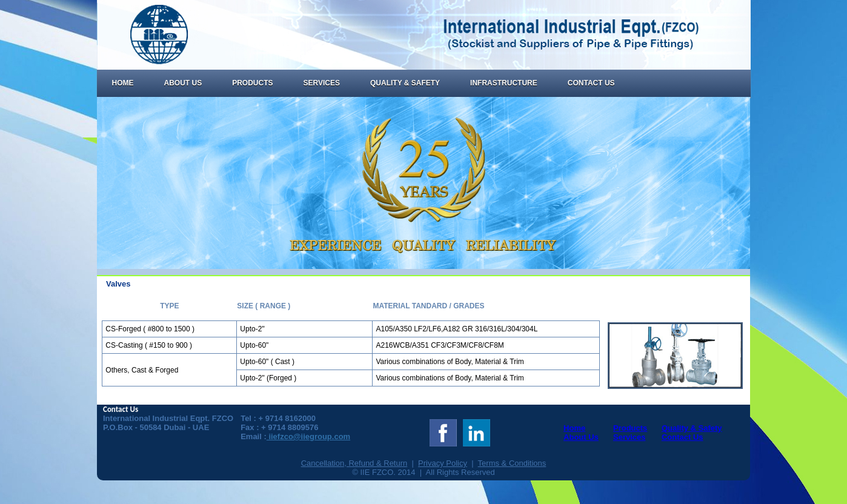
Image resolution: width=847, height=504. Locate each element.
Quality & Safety (405, 83)
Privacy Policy (443, 463)
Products (252, 83)
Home (123, 83)
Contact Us (591, 83)
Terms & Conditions (512, 463)
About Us (183, 83)
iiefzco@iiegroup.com (308, 436)
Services (322, 83)
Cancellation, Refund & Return (354, 463)
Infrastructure (504, 83)
